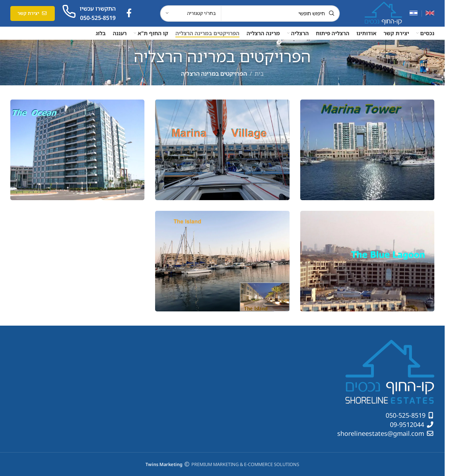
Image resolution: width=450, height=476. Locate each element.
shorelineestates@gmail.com (382, 433)
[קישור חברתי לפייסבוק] (129, 13)
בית (259, 74)
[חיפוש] (250, 14)
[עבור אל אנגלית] (430, 14)
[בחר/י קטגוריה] (191, 14)
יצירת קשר (33, 13)
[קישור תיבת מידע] (89, 13)
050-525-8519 (406, 415)
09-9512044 (408, 424)
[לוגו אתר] (383, 13)
